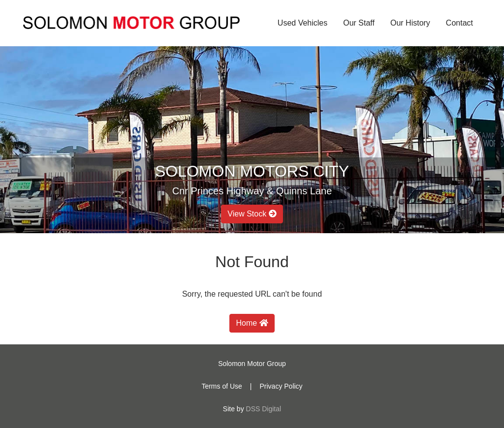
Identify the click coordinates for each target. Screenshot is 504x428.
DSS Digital (264, 409)
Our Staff (359, 23)
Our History (410, 23)
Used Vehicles (302, 23)
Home (252, 323)
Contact (459, 23)
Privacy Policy (281, 386)
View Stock (252, 214)
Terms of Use (221, 386)
